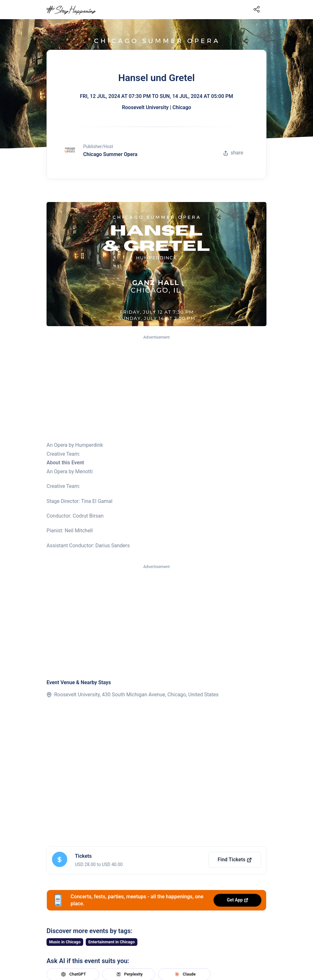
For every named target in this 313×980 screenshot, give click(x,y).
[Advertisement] (156, 388)
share (233, 153)
